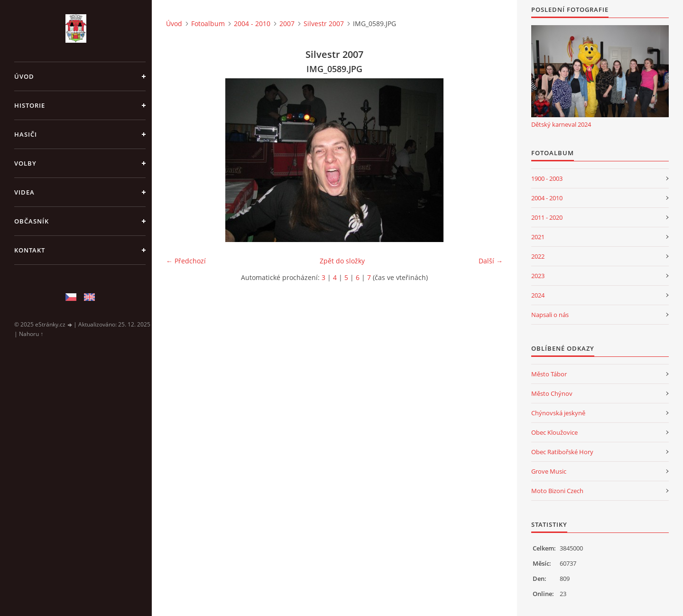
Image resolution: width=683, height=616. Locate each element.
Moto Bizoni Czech (557, 491)
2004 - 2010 (252, 23)
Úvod (24, 76)
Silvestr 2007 (324, 23)
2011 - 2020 (547, 217)
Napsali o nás (550, 315)
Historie (30, 105)
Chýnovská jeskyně (558, 413)
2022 (538, 256)
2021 (538, 237)
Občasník (32, 221)
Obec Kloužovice (554, 432)
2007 (287, 23)
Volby (25, 163)
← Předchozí (186, 261)
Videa (24, 192)
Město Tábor (549, 374)
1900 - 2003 (547, 178)
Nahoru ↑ (31, 334)
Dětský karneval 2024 (561, 124)
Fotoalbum (208, 23)
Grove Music (549, 471)
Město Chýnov (552, 393)
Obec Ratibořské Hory (562, 452)
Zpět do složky (342, 261)
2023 (538, 276)
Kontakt (30, 250)
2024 (538, 295)
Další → (491, 261)
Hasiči (26, 134)
